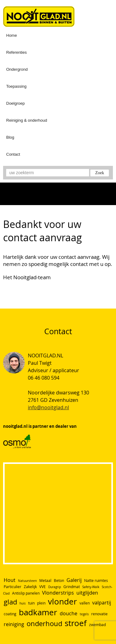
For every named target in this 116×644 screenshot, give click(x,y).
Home (12, 35)
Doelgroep (15, 103)
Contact (13, 154)
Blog (10, 137)
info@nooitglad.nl (48, 407)
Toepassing (16, 86)
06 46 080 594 (44, 378)
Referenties (16, 52)
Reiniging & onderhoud (27, 120)
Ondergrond (17, 69)
